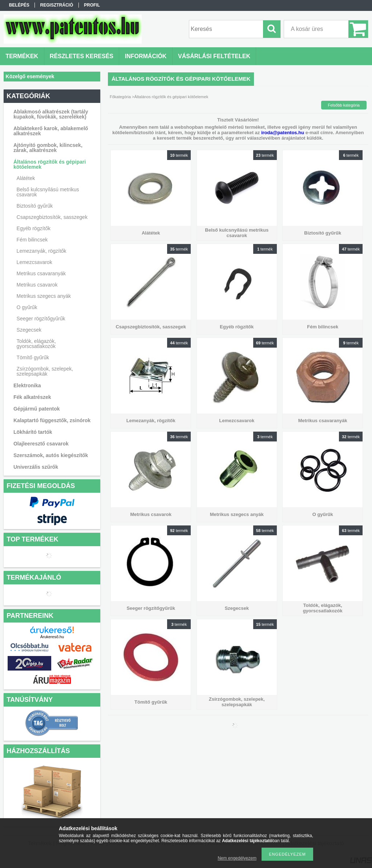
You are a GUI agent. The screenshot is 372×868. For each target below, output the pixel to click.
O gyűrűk (27, 307)
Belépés (19, 5)
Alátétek (26, 178)
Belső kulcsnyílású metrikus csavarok (48, 192)
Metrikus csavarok (37, 285)
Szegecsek (29, 330)
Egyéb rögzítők (34, 228)
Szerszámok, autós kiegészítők (51, 455)
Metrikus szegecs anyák (44, 296)
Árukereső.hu (52, 637)
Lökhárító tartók (33, 432)
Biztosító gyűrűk (35, 206)
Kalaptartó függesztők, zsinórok (52, 420)
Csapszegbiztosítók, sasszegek (52, 217)
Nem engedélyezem (237, 858)
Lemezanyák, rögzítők (42, 251)
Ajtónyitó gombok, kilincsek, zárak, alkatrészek (48, 148)
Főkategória (120, 97)
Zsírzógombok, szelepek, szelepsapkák (45, 371)
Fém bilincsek (32, 240)
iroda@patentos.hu (283, 133)
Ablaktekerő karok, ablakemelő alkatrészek (51, 131)
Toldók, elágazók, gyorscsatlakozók (36, 344)
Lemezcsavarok (35, 262)
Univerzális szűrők (36, 467)
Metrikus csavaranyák (41, 273)
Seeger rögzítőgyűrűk (41, 319)
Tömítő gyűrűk (33, 357)
